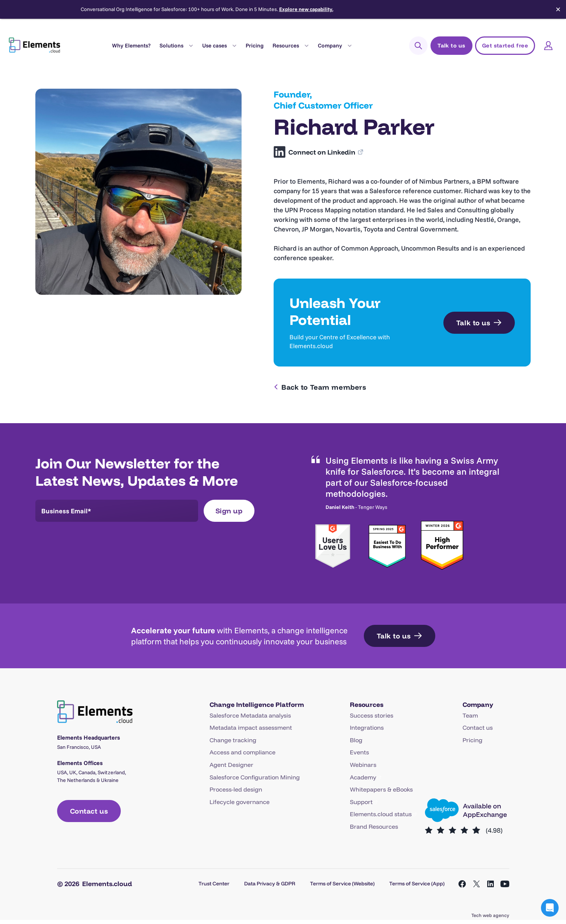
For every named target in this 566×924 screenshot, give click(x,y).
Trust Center (214, 884)
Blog (356, 740)
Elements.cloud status (381, 814)
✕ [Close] (558, 10)
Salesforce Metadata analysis (250, 715)
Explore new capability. (306, 9)
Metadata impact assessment (251, 727)
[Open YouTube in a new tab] (505, 884)
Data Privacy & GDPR (270, 884)
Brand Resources (374, 826)
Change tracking (233, 740)
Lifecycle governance (240, 802)
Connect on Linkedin (323, 152)
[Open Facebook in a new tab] (462, 884)
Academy (363, 777)
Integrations (367, 727)
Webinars (363, 765)
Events (359, 752)
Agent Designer (231, 765)
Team (470, 715)
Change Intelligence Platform (257, 704)
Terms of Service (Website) (342, 884)
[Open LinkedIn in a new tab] (491, 884)
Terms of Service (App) (417, 884)
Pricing (255, 45)
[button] (550, 908)
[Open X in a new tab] (477, 884)
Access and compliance (242, 752)
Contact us (478, 727)
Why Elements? (131, 45)
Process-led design (236, 789)
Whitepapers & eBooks (381, 789)
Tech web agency (490, 915)
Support (361, 802)
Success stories (372, 715)
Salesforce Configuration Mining (255, 777)
